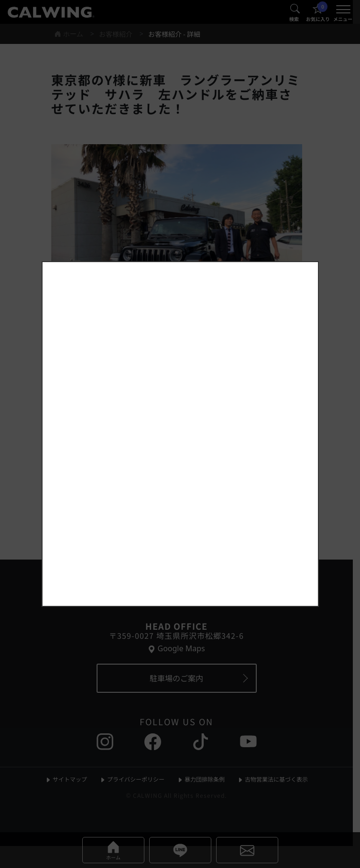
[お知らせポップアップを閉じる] (298, 255)
